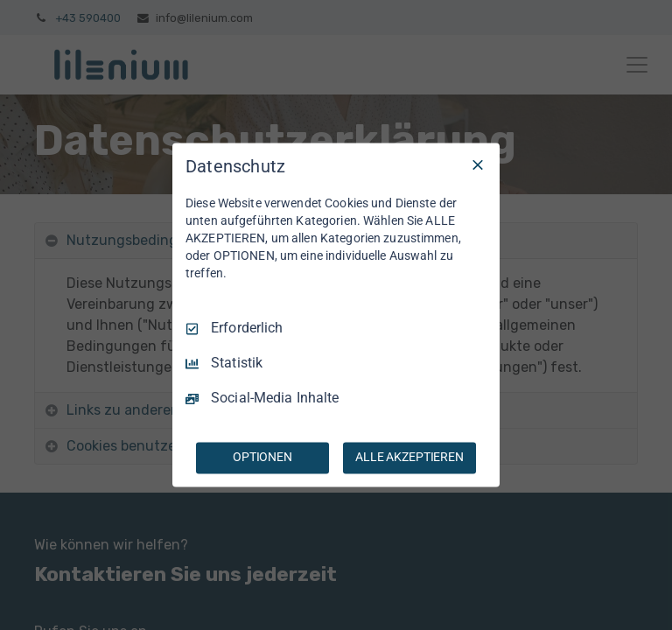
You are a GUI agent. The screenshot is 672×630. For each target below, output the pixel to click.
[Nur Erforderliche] (478, 164)
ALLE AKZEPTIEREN (409, 458)
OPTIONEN (262, 458)
